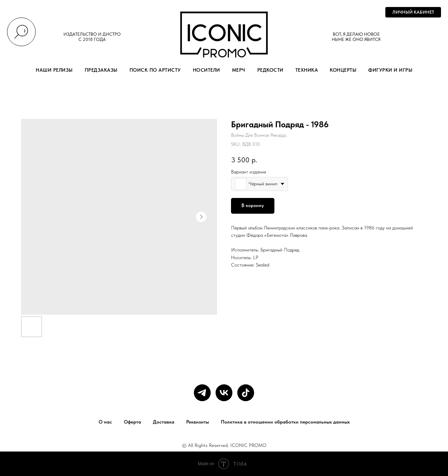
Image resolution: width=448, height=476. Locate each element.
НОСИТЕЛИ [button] (206, 70)
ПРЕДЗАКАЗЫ (101, 70)
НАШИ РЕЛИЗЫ (54, 70)
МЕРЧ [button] (239, 70)
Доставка (164, 422)
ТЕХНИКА (307, 70)
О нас (105, 422)
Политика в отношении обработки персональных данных (285, 422)
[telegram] (202, 393)
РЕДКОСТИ (270, 70)
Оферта (132, 422)
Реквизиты (198, 422)
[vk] (224, 393)
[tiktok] (246, 393)
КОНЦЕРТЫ (343, 70)
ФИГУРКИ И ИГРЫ (390, 70)
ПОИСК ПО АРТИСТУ (155, 70)
